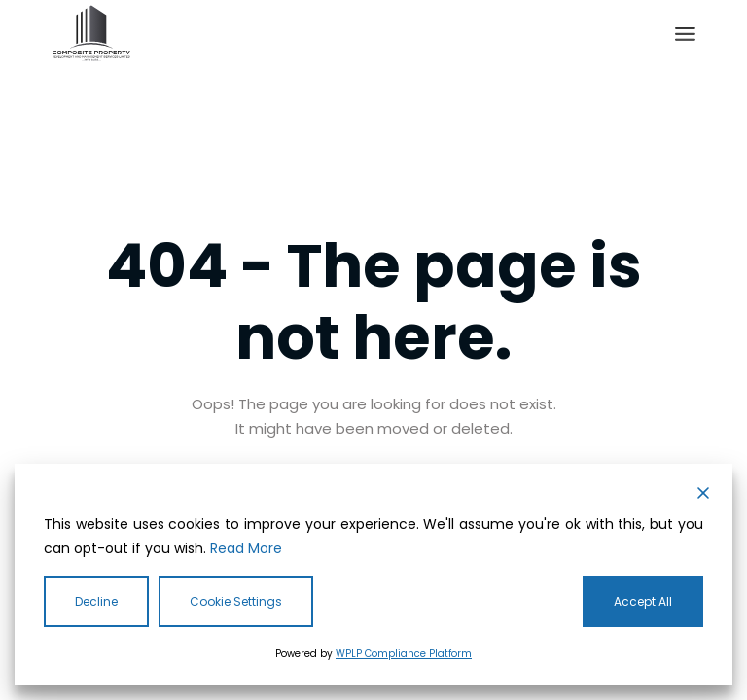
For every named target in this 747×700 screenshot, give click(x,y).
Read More (246, 548)
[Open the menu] (685, 34)
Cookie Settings (236, 601)
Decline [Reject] (96, 601)
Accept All (643, 601)
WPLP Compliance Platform (404, 654)
